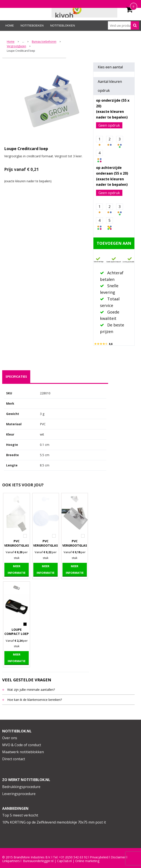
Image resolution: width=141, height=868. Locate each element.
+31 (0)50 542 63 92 (73, 857)
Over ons (10, 738)
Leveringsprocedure (19, 794)
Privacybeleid (99, 857)
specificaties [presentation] (16, 376)
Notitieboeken (32, 26)
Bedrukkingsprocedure (21, 787)
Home (10, 26)
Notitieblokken (63, 26)
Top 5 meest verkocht (20, 815)
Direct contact (14, 759)
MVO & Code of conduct (22, 745)
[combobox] (123, 25)
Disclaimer (118, 857)
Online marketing (87, 861)
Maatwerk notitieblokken (23, 752)
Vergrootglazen (16, 46)
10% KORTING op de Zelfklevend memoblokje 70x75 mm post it (54, 822)
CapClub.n (64, 861)
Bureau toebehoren (44, 42)
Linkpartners (11, 861)
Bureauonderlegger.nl (38, 861)
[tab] (16, 377)
